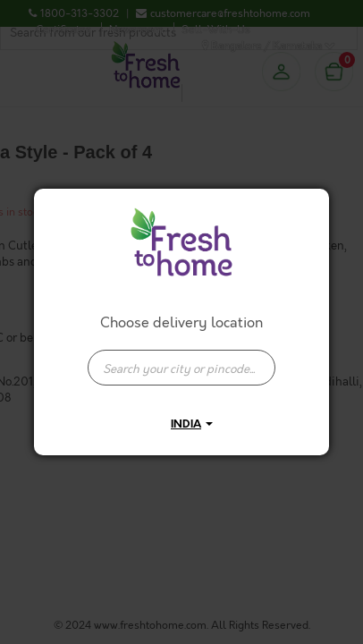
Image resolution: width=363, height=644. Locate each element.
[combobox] (181, 359)
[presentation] (181, 368)
